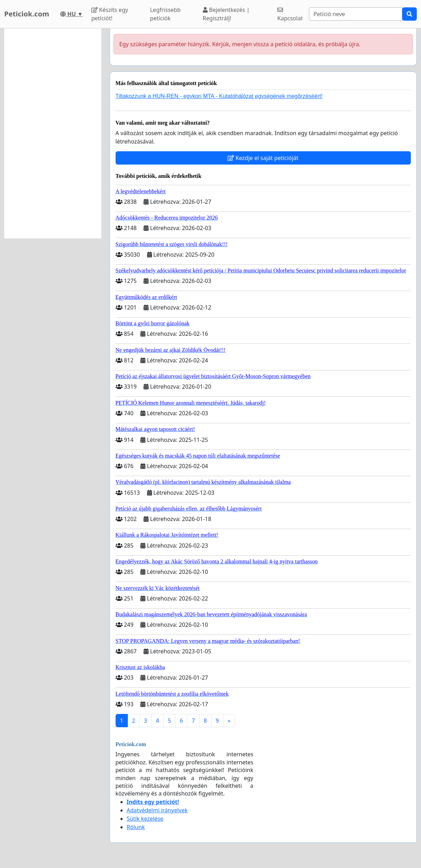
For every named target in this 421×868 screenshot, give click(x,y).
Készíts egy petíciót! (110, 14)
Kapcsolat (290, 15)
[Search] (356, 14)
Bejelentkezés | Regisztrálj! (226, 14)
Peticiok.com (27, 14)
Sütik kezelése (145, 819)
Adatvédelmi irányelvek (157, 810)
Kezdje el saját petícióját (263, 158)
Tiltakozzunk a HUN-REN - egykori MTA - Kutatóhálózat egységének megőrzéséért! (219, 96)
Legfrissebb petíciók (165, 14)
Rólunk (136, 827)
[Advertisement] (53, 133)
